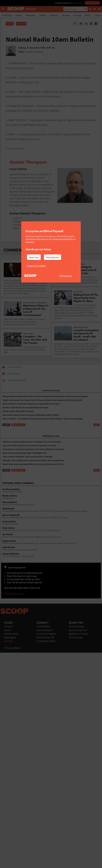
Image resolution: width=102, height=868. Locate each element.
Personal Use (52, 257)
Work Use (34, 257)
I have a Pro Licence (36, 266)
